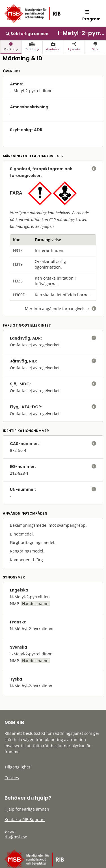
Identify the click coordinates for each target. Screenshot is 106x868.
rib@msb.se (16, 837)
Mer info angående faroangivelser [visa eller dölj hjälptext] (60, 309)
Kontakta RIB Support (25, 820)
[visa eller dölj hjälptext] (94, 169)
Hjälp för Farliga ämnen (27, 809)
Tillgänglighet (17, 767)
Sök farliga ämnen (27, 34)
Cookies (12, 778)
